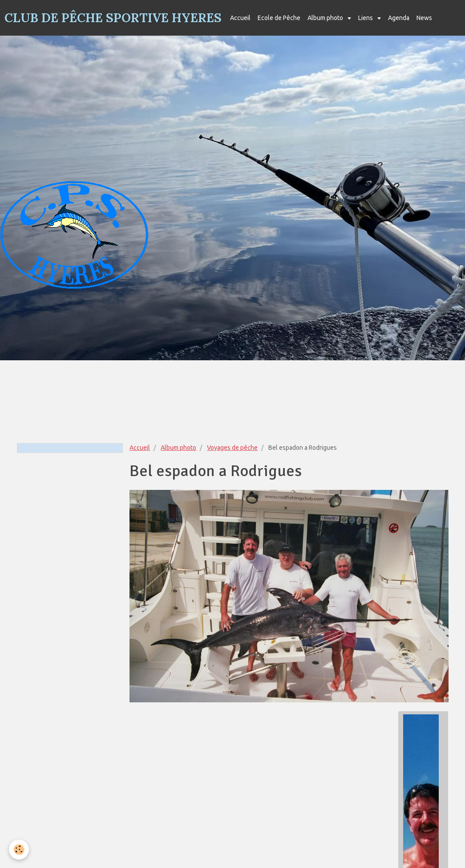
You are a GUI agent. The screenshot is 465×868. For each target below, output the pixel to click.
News (424, 18)
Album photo (326, 18)
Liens (366, 18)
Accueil (240, 18)
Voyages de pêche (232, 448)
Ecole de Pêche (279, 18)
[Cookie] (19, 850)
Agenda (399, 18)
